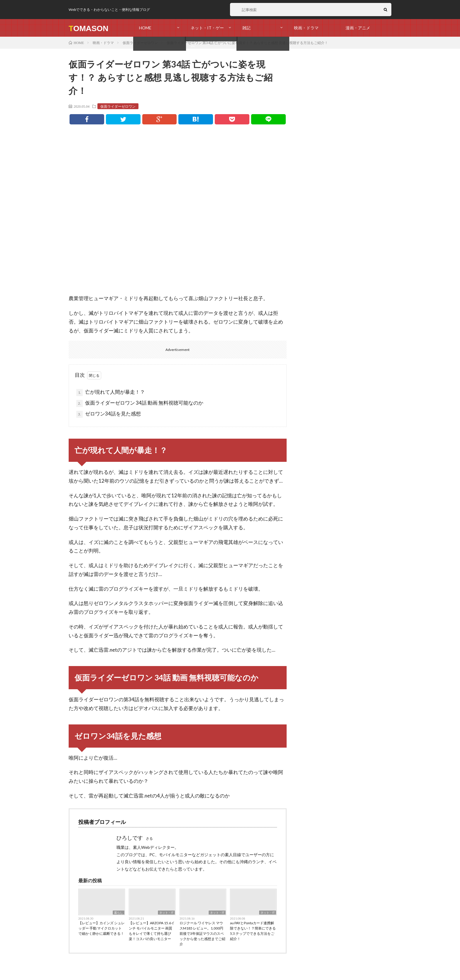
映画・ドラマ (306, 28)
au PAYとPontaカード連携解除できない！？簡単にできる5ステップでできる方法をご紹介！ (253, 931)
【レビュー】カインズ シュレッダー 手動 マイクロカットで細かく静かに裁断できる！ (102, 928)
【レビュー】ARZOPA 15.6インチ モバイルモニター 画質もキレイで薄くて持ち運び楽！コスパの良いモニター (152, 931)
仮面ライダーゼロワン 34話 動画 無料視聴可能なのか (140, 403)
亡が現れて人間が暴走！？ (111, 392)
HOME (145, 28)
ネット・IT (166, 913)
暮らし (119, 913)
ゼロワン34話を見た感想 (109, 414)
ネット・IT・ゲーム (207, 31)
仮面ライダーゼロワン (118, 106)
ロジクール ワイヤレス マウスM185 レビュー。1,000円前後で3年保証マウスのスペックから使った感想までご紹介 (202, 933)
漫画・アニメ (358, 28)
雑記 (246, 28)
